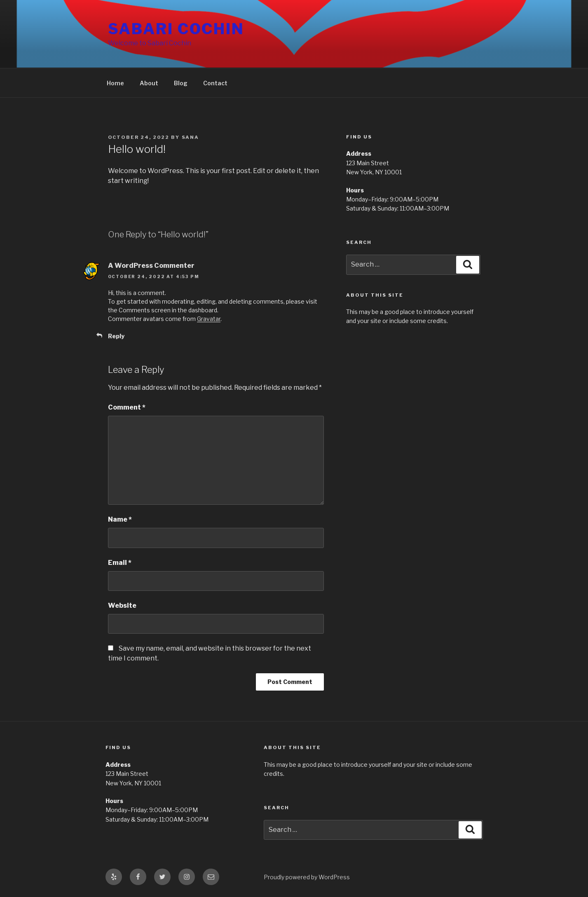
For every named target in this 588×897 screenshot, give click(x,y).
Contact (215, 83)
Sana (191, 137)
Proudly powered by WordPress (307, 877)
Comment (127, 407)
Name (120, 519)
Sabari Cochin (176, 29)
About (149, 83)
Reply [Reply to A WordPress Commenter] (116, 336)
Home (115, 83)
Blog (181, 83)
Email (120, 563)
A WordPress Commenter (151, 266)
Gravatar (209, 319)
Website (122, 605)
